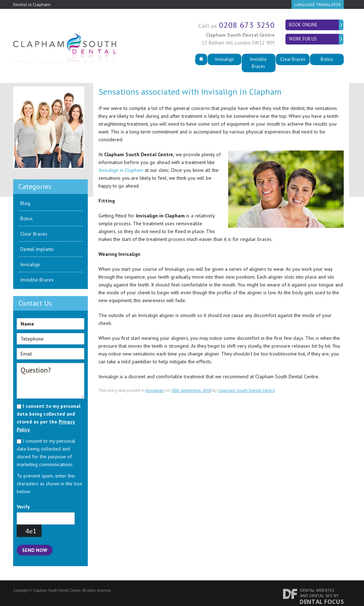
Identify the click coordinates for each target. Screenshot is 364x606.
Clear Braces (293, 59)
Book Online (305, 25)
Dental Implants (37, 242)
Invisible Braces (259, 59)
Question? (50, 374)
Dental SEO (321, 588)
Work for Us (304, 39)
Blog (25, 196)
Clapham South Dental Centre (246, 383)
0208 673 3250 (247, 25)
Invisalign (224, 59)
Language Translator (318, 4)
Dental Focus (322, 595)
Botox (327, 59)
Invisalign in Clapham (121, 163)
